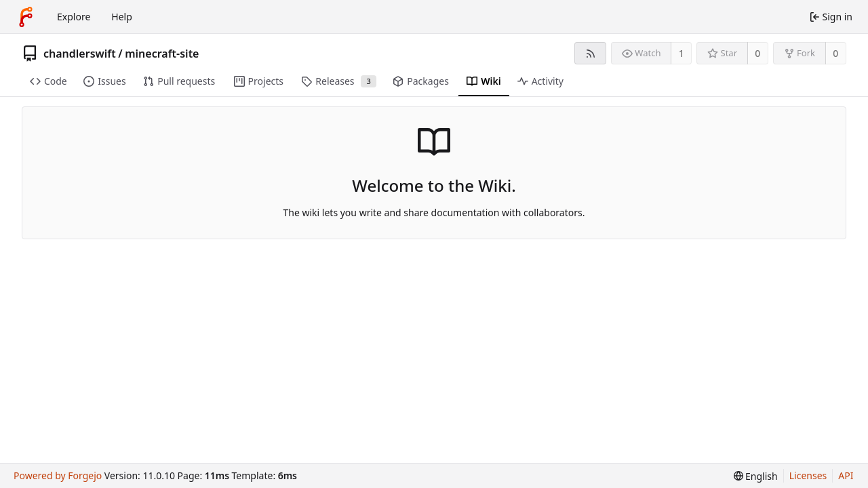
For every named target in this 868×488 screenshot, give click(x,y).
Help (122, 17)
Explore (74, 17)
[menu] (756, 476)
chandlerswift (80, 54)
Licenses (808, 475)
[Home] (26, 17)
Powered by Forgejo (58, 475)
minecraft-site (162, 54)
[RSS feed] (590, 53)
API (846, 475)
